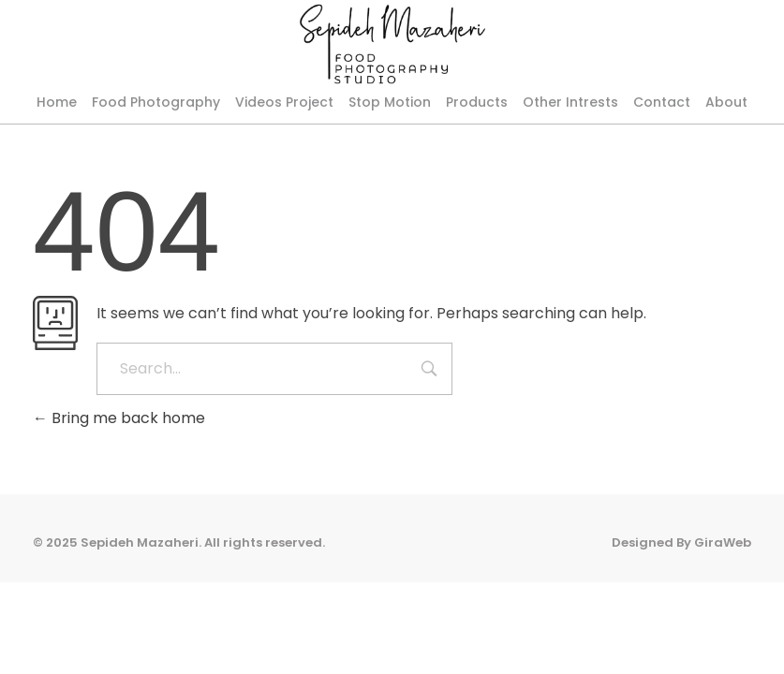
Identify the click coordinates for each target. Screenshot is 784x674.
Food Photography (156, 102)
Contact (662, 102)
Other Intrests (570, 102)
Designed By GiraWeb (681, 607)
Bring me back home (119, 484)
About (726, 102)
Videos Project (284, 102)
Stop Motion (390, 102)
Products (477, 102)
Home (57, 102)
